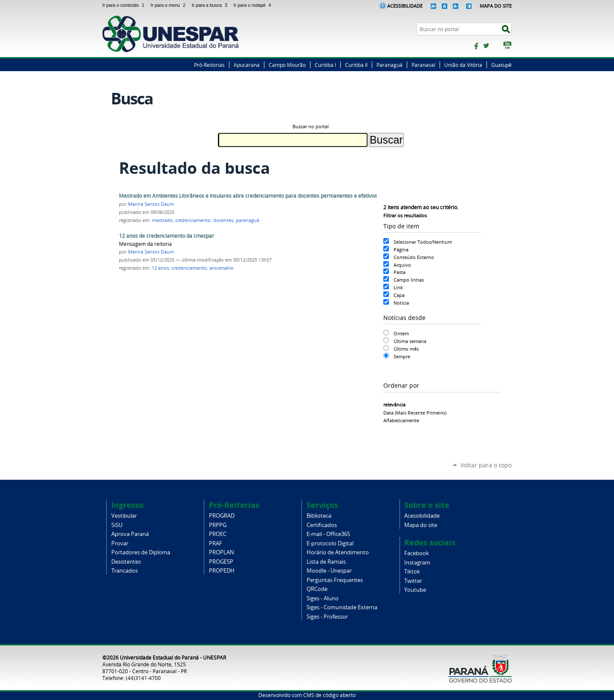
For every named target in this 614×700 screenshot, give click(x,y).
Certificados (322, 525)
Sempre (402, 356)
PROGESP (221, 562)
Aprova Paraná (130, 534)
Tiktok (412, 572)
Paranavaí (423, 65)
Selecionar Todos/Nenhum (423, 242)
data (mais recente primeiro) (415, 413)
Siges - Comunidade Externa (342, 607)
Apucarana (247, 65)
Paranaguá (390, 65)
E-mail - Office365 (328, 534)
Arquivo (402, 265)
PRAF (216, 543)
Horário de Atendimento (338, 552)
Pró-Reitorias (209, 65)
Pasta (400, 272)
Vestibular (124, 516)
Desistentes (126, 562)
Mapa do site (421, 525)
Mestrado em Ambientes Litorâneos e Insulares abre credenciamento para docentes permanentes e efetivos (248, 196)
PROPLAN (222, 552)
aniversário (222, 268)
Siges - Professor (327, 617)
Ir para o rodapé (253, 5)
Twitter (486, 46)
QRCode (317, 589)
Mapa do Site (496, 6)
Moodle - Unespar (329, 571)
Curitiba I (325, 65)
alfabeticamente (401, 420)
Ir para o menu (169, 5)
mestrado (162, 220)
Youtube (415, 590)
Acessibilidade (405, 6)
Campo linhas (409, 280)
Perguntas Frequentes (335, 580)
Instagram (497, 46)
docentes (223, 220)
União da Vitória (463, 65)
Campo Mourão (287, 65)
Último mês (406, 349)
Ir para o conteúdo (125, 5)
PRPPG (218, 525)
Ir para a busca (211, 5)
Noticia (401, 303)
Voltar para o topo (486, 465)
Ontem (401, 333)
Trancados (125, 571)
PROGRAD (222, 516)
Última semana (410, 341)
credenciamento (193, 220)
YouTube (507, 46)
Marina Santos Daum (151, 204)
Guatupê (501, 65)
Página (401, 249)
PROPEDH (222, 571)
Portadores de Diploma (141, 552)
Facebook (475, 46)
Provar (120, 543)
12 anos (160, 268)
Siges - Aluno (323, 598)
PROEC (218, 534)
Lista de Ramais (326, 562)
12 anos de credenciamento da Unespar (167, 236)
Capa (399, 295)
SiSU (117, 525)
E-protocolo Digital (330, 543)
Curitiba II (356, 65)
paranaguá (248, 220)
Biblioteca (319, 516)
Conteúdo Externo (414, 257)
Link (398, 287)
